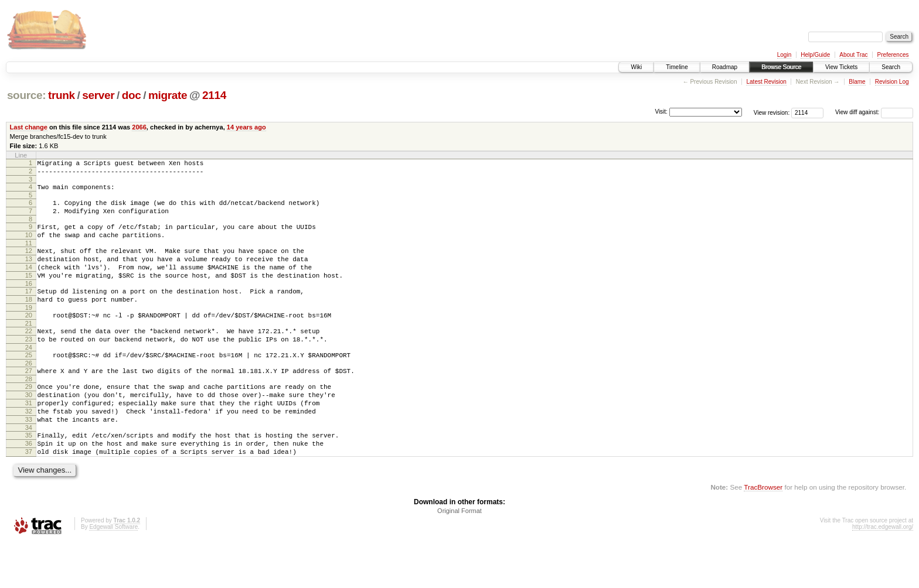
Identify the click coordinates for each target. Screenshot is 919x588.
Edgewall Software (113, 572)
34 (29, 468)
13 (29, 273)
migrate (168, 95)
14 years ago (246, 127)
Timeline (677, 67)
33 (29, 458)
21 (29, 348)
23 (29, 365)
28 (29, 411)
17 (29, 310)
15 (29, 293)
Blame (857, 82)
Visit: (661, 112)
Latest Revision (766, 82)
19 (29, 330)
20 (29, 338)
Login (784, 55)
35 (29, 476)
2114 (214, 95)
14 (29, 283)
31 (29, 438)
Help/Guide (815, 55)
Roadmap (725, 67)
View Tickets (841, 67)
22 (29, 355)
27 (29, 401)
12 (29, 263)
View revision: (772, 112)
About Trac (853, 55)
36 (29, 486)
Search (891, 67)
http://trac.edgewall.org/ (883, 572)
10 (29, 245)
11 (29, 255)
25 (29, 383)
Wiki (636, 67)
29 (29, 418)
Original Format (459, 556)
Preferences (893, 55)
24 (29, 375)
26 (29, 393)
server (98, 95)
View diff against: (874, 112)
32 (29, 448)
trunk (62, 95)
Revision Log (892, 82)
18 (29, 320)
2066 (139, 127)
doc (132, 95)
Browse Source (781, 67)
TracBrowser (763, 533)
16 (29, 303)
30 (29, 428)
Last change (29, 127)
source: (26, 95)
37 (29, 495)
